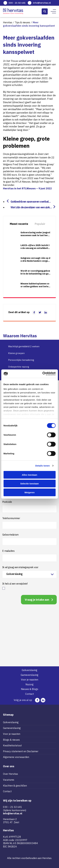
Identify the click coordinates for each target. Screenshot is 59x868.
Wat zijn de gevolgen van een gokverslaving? (32, 207)
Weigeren (29, 492)
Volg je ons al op (23, 700)
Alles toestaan (30, 475)
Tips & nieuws (22, 22)
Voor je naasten (30, 680)
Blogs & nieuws (11, 740)
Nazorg (29, 684)
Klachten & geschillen (15, 786)
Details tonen (42, 466)
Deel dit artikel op (19, 312)
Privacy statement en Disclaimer (21, 751)
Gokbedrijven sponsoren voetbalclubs (31, 201)
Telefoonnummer (11, 518)
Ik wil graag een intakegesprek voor (20, 567)
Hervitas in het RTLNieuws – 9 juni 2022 (27, 188)
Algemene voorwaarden (16, 757)
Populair (40, 224)
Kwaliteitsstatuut (12, 745)
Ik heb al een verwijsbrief (15, 584)
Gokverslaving (29, 670)
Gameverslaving (29, 675)
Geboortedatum (10, 535)
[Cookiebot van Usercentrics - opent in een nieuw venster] (42, 374)
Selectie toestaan (29, 484)
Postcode (7, 502)
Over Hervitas (10, 774)
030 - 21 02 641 (17, 3)
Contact (29, 694)
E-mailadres (8, 551)
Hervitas (8, 22)
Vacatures (9, 780)
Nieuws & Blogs (30, 689)
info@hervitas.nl (42, 3)
